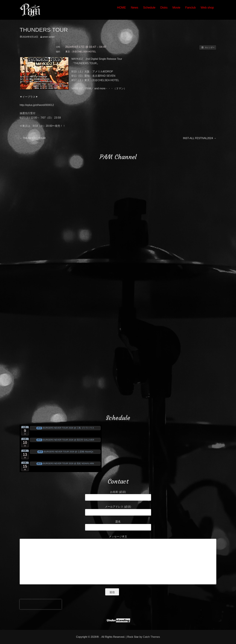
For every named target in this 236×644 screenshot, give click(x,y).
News (134, 8)
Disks (164, 8)
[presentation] (41, 604)
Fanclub (190, 8)
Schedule (149, 8)
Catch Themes (151, 637)
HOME (121, 8)
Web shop (207, 8)
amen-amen (49, 37)
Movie (176, 8)
